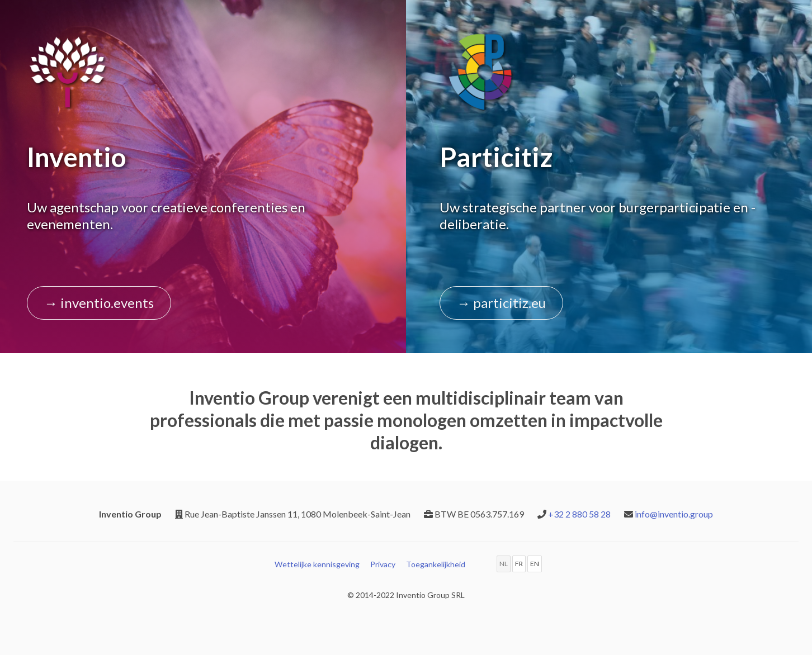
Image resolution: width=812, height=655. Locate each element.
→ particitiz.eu (501, 303)
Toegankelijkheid (436, 564)
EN (535, 564)
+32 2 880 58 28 (579, 514)
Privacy (383, 564)
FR (519, 564)
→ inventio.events (99, 303)
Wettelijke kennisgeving (317, 564)
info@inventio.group (674, 514)
